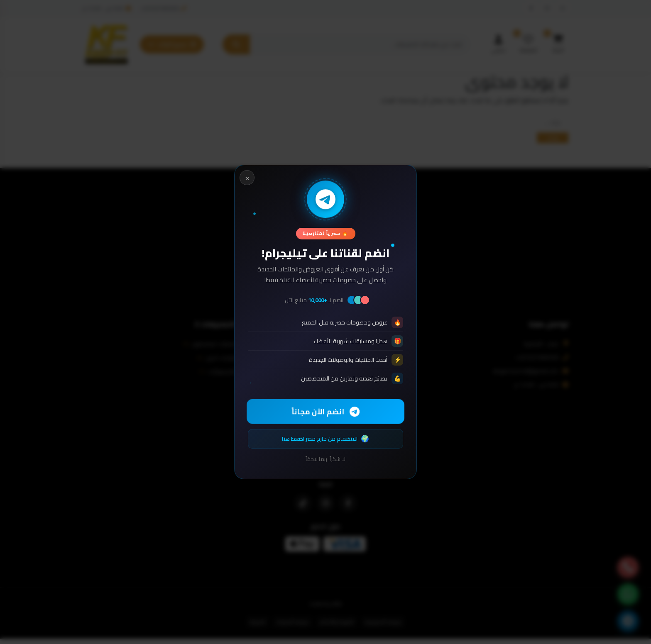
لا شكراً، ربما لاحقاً (325, 460)
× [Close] (247, 177)
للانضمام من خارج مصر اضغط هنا (325, 439)
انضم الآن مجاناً (326, 411)
